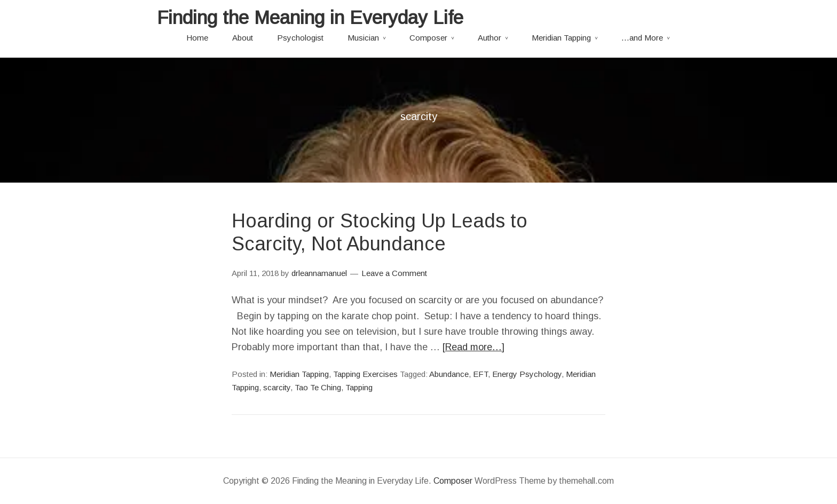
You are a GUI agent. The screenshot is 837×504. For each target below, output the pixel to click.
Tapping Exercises (365, 374)
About (243, 38)
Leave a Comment (394, 273)
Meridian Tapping (561, 38)
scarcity (277, 387)
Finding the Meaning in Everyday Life (310, 17)
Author (489, 38)
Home (197, 38)
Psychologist (300, 38)
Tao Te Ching (318, 387)
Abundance (449, 374)
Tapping (359, 387)
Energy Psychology (527, 374)
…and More (642, 38)
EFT (480, 374)
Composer (428, 38)
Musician (363, 38)
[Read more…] (473, 347)
